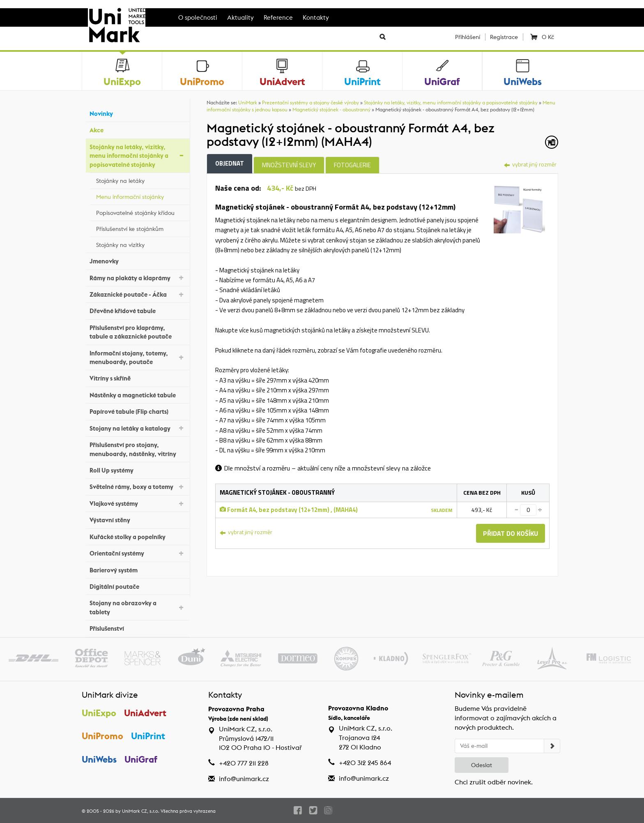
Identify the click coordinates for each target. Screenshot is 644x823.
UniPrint (148, 736)
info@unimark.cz (244, 779)
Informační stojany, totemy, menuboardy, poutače (138, 357)
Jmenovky (138, 260)
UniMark (248, 103)
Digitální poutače (138, 586)
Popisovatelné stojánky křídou (141, 212)
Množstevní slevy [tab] (289, 165)
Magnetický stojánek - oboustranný (331, 110)
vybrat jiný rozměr (530, 164)
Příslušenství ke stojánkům (141, 228)
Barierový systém (138, 569)
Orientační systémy (138, 553)
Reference (278, 17)
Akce (138, 129)
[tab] (519, 207)
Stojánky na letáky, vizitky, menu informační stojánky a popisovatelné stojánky (138, 156)
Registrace (504, 37)
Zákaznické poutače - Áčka (138, 294)
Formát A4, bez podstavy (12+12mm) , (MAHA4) (289, 510)
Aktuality (240, 17)
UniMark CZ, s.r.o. (141, 811)
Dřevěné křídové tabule (138, 310)
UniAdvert (145, 713)
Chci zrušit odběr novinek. (494, 782)
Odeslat (482, 765)
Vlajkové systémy (138, 503)
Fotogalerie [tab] (352, 165)
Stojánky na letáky (141, 180)
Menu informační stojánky (141, 196)
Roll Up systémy (138, 469)
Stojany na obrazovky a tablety (138, 607)
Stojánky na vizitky (141, 244)
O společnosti (198, 17)
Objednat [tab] (230, 163)
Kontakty (316, 17)
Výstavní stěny (138, 519)
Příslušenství (138, 628)
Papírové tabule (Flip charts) (138, 411)
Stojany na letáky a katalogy (138, 428)
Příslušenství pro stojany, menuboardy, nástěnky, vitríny (138, 449)
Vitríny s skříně (138, 377)
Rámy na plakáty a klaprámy (138, 277)
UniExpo (99, 713)
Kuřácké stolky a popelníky (138, 536)
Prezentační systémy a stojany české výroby (310, 103)
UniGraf (141, 759)
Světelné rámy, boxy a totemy (138, 486)
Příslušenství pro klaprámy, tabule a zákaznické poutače (138, 332)
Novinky (138, 113)
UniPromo (102, 736)
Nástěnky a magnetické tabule (138, 394)
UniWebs (99, 759)
